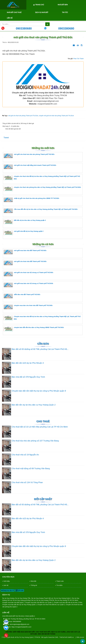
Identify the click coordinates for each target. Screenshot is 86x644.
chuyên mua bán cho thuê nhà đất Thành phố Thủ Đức (28, 307)
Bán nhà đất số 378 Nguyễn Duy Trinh (28, 377)
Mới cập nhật (43, 499)
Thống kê (34, 585)
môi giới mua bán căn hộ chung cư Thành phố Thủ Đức (28, 285)
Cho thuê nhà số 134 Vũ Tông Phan (27, 482)
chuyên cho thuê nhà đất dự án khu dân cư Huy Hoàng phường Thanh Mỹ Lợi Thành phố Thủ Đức (42, 178)
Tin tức (65, 12)
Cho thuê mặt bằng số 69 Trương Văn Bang (31, 469)
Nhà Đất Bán (63, 5)
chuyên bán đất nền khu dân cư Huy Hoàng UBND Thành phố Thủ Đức (34, 329)
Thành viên (60, 581)
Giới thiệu (7, 581)
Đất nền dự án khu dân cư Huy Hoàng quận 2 (25, 222)
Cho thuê (43, 421)
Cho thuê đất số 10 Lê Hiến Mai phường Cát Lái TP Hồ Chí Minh (40, 427)
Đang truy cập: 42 (8, 590)
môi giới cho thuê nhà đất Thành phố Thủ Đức (25, 263)
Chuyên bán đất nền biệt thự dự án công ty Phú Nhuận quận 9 (39, 391)
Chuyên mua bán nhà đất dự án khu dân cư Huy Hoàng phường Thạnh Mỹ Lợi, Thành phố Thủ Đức (42, 318)
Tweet (6, 138)
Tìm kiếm (59, 585)
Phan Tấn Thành (78, 59)
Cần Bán (43, 344)
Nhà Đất (33, 581)
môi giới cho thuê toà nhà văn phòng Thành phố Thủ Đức (29, 156)
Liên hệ (10, 18)
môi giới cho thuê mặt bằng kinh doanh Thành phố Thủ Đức (30, 167)
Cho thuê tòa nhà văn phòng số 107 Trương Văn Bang (35, 441)
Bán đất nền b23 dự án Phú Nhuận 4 (28, 363)
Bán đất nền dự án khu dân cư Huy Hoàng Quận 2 (34, 405)
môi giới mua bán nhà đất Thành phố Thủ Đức (25, 252)
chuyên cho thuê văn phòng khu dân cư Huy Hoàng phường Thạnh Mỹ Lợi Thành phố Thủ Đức (42, 189)
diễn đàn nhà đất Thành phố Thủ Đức (22, 296)
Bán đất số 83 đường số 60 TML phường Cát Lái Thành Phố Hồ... (40, 349)
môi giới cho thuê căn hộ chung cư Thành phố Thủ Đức (28, 274)
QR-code (20, 590)
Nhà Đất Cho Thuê (14, 12)
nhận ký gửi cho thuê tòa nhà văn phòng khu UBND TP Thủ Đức (31, 200)
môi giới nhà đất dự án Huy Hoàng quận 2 (24, 233)
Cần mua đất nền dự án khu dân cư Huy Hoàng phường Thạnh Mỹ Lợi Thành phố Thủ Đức (41, 211)
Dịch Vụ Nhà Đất (42, 12)
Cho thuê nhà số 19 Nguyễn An (25, 455)
